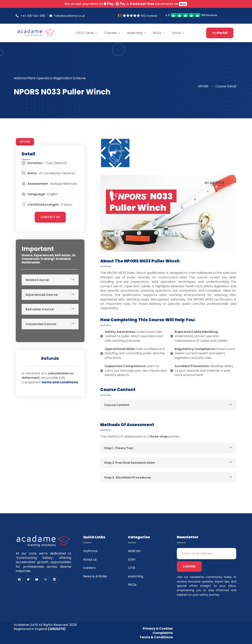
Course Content (117, 405)
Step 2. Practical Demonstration (129, 463)
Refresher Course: (40, 309)
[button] (138, 16)
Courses (112, 33)
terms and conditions (60, 382)
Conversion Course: (41, 324)
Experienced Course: (42, 295)
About (178, 33)
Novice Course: (38, 280)
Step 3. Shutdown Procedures (128, 477)
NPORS (25, 142)
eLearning (136, 33)
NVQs (159, 33)
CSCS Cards (86, 33)
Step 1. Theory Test (119, 448)
